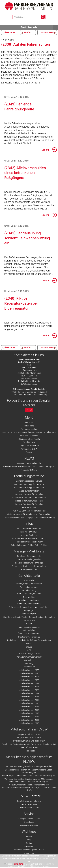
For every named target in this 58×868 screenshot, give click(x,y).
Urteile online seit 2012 (29, 717)
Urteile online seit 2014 (29, 710)
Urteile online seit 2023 (29, 680)
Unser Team (29, 853)
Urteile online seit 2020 (29, 690)
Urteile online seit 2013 (29, 713)
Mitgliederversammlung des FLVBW (29, 741)
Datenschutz (29, 667)
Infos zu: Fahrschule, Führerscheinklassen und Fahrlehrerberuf (29, 432)
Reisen (29, 643)
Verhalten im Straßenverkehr (29, 657)
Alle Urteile (29, 580)
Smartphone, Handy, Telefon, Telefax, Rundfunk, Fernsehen (29, 617)
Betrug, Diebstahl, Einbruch (29, 594)
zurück (28, 32)
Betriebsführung (29, 590)
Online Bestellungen (29, 825)
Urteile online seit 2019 (29, 693)
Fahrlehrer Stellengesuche (29, 559)
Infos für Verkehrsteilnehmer (29, 529)
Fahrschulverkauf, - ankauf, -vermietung (29, 566)
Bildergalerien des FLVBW (29, 819)
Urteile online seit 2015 (29, 707)
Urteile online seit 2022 (29, 683)
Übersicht (10, 32)
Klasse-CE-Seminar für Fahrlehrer (29, 494)
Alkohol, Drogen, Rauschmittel (29, 584)
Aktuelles (29, 422)
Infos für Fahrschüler (29, 532)
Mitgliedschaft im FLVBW (29, 439)
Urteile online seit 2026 (29, 670)
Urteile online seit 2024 (29, 677)
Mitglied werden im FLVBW (29, 738)
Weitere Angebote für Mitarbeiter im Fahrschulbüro (29, 514)
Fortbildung (29, 426)
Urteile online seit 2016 (29, 703)
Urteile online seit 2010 (29, 723)
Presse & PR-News (29, 470)
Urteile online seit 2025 (29, 673)
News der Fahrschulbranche (29, 463)
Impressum (29, 846)
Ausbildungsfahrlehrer (29, 491)
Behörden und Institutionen (29, 801)
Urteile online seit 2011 (29, 720)
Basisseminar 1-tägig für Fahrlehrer (29, 488)
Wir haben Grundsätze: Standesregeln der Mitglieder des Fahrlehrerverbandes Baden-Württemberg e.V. (29, 780)
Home (29, 836)
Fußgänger (29, 610)
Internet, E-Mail (29, 620)
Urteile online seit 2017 (29, 700)
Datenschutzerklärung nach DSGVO (29, 850)
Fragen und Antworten (29, 446)
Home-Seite (18, 864)
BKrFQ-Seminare (29, 508)
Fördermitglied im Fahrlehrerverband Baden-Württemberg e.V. (29, 776)
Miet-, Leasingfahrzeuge (29, 627)
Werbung (29, 663)
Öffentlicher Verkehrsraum (29, 637)
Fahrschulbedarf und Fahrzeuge (29, 563)
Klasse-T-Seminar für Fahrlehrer (29, 501)
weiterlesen (47, 32)
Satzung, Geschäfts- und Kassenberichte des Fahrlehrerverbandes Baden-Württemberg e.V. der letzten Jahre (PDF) (29, 787)
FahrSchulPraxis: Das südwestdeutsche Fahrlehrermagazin (29, 467)
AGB (29, 840)
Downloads (29, 822)
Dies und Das (29, 597)
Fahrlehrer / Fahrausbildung (29, 604)
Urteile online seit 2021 (29, 687)
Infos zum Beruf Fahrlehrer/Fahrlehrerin (29, 539)
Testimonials (29, 751)
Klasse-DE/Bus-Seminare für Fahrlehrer (29, 498)
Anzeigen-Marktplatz (29, 436)
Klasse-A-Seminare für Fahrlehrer (29, 504)
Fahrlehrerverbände (29, 804)
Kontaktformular (31, 384)
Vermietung (29, 660)
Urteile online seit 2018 (29, 697)
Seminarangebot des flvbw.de (29, 481)
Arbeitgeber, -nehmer (29, 587)
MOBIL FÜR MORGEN (29, 748)
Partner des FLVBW (29, 449)
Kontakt (29, 843)
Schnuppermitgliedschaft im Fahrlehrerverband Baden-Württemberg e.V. (29, 771)
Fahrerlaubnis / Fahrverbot (29, 600)
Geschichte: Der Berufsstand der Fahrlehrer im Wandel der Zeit (29, 744)
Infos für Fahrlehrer (29, 535)
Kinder (29, 624)
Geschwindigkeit (29, 614)
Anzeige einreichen (29, 569)
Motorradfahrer (29, 630)
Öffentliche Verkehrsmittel (29, 634)
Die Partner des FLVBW (29, 808)
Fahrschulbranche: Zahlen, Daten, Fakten (29, 545)
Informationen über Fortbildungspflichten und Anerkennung (29, 517)
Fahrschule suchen (29, 429)
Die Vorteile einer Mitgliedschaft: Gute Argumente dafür (29, 766)
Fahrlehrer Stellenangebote (29, 556)
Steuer (29, 647)
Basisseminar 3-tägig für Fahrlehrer (29, 484)
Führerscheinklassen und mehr (29, 542)
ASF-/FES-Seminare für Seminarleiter (29, 511)
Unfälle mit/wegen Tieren (29, 653)
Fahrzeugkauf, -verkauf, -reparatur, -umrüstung (29, 607)
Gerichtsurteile (39, 27)
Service (29, 452)
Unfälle (29, 650)
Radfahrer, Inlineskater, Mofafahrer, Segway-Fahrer (29, 640)
